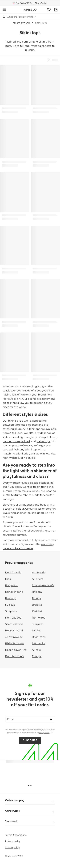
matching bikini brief (16, 454)
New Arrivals (13, 573)
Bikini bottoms (15, 644)
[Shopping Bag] (56, 10)
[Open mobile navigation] (4, 10)
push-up (40, 437)
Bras (8, 579)
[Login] (49, 10)
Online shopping (30, 801)
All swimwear (21, 23)
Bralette (37, 605)
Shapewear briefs (43, 586)
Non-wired (39, 618)
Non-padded (13, 618)
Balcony (37, 592)
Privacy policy (13, 841)
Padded (37, 611)
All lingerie (39, 573)
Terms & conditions (16, 835)
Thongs (37, 656)
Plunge (37, 598)
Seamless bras (14, 624)
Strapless (11, 611)
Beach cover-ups (16, 650)
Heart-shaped (14, 631)
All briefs (38, 579)
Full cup (10, 605)
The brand (30, 822)
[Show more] (52, 733)
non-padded (21, 441)
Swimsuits (39, 644)
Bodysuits (11, 586)
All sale (36, 650)
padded (8, 441)
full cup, (52, 437)
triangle (29, 437)
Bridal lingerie (14, 592)
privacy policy (44, 733)
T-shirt (36, 631)
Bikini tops (39, 637)
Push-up (11, 598)
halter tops (44, 441)
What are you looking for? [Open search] (19, 17)
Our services (30, 811)
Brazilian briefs (14, 656)
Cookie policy (13, 847)
